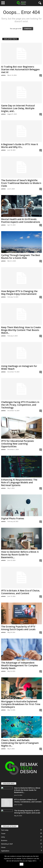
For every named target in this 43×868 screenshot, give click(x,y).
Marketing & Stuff (7, 844)
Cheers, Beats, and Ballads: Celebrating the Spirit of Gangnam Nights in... (20, 743)
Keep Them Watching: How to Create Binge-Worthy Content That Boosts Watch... (21, 330)
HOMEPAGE (28, 29)
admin (3, 75)
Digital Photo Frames (13, 518)
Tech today (5, 830)
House (3, 847)
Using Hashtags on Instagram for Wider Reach (19, 367)
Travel (3, 834)
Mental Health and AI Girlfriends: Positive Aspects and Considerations (21, 221)
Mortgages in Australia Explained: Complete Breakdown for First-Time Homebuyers (21, 704)
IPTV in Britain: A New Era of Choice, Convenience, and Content (21, 592)
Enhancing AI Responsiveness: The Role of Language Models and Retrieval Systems (19, 482)
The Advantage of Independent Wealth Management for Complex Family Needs (19, 665)
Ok (21, 864)
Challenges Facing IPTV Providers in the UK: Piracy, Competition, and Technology (20, 405)
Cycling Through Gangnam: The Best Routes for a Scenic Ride (21, 257)
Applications (5, 851)
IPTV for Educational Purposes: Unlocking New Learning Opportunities (18, 444)
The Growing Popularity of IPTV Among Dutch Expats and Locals (18, 628)
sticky (3, 837)
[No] (40, 861)
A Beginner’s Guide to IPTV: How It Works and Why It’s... (20, 146)
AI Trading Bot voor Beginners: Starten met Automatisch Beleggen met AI (20, 69)
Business (4, 840)
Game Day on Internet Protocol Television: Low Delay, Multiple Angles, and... (18, 108)
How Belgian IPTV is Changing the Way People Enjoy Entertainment (19, 293)
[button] (39, 3)
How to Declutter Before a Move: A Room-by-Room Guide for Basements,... (20, 555)
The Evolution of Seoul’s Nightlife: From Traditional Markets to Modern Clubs (21, 183)
